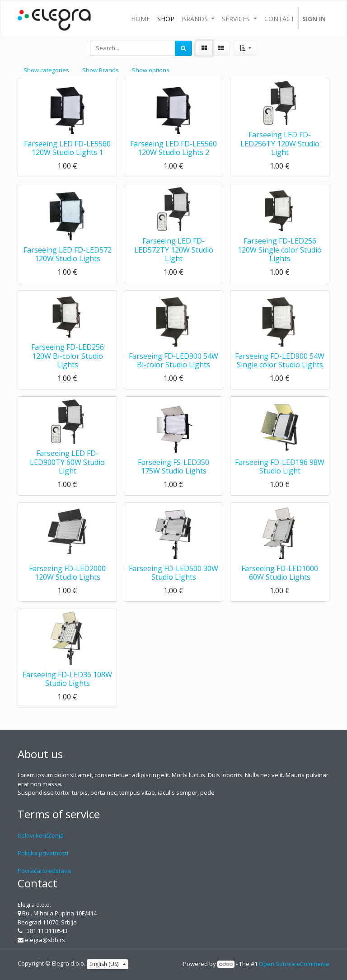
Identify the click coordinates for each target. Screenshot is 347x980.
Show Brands (101, 70)
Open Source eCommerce (294, 964)
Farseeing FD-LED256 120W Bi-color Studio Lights (68, 356)
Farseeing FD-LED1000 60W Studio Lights (280, 573)
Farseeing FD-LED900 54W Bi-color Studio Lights (173, 360)
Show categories (46, 70)
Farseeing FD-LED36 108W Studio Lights (67, 679)
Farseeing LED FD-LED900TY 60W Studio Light (67, 462)
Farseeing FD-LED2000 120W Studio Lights (67, 573)
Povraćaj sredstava (44, 871)
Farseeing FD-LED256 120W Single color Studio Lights (280, 249)
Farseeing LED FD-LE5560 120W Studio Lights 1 (67, 148)
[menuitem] (141, 19)
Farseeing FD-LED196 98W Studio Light (280, 467)
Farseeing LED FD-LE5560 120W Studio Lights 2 (173, 148)
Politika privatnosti (43, 853)
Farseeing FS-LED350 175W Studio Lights (173, 467)
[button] (245, 48)
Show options (151, 70)
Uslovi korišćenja (41, 835)
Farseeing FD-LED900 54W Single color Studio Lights (280, 360)
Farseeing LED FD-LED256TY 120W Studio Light (280, 143)
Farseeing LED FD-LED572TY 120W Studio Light (174, 249)
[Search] (183, 48)
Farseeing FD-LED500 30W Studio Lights (173, 573)
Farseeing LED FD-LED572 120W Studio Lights (68, 254)
